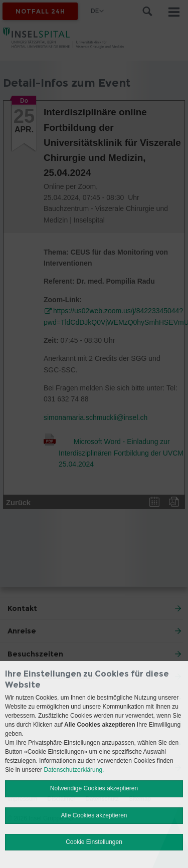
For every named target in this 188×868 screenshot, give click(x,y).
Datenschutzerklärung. (74, 770)
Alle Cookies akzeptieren (94, 815)
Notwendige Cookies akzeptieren (94, 788)
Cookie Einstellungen (94, 842)
